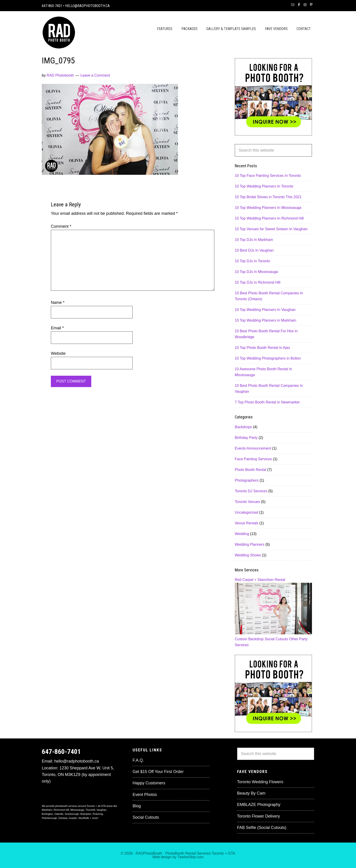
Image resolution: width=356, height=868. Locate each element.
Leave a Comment (95, 75)
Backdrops (243, 427)
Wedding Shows (248, 555)
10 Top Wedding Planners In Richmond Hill (269, 218)
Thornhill (90, 810)
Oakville (59, 814)
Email (57, 328)
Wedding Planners (250, 544)
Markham (47, 810)
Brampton (86, 814)
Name (58, 303)
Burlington (47, 814)
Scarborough (72, 814)
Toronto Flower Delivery (258, 816)
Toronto (218, 853)
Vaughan (101, 810)
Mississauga (77, 810)
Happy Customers (149, 783)
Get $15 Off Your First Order (158, 772)
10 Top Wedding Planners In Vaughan (265, 310)
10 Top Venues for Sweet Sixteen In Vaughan (271, 229)
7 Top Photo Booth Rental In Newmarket (267, 402)
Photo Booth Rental (251, 470)
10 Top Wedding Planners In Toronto (264, 186)
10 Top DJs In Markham (254, 240)
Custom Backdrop (249, 639)
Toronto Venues (247, 502)
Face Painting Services (253, 459)
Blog (137, 806)
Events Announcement (253, 448)
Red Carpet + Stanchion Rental (260, 580)
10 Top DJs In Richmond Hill (258, 282)
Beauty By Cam (251, 793)
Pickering (98, 814)
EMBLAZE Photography (259, 805)
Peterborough (49, 818)
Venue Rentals (247, 523)
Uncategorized (246, 512)
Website (58, 353)
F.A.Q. (138, 760)
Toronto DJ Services (251, 491)
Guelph (73, 818)
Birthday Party (246, 438)
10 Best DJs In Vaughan (254, 250)
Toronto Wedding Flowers (260, 782)
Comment (61, 226)
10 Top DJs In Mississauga (256, 272)
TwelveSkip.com (190, 857)
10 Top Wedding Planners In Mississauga (268, 208)
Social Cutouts (276, 639)
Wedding (242, 534)
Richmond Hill (61, 810)
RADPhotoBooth (149, 853)
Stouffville (84, 818)
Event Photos (145, 795)
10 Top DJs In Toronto (252, 261)
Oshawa (63, 818)
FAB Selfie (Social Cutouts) (262, 828)
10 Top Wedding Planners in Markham (266, 320)
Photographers (247, 480)
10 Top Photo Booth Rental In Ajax (262, 348)
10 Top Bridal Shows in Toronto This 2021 (268, 197)
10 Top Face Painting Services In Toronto (268, 176)
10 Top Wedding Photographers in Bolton (268, 358)
